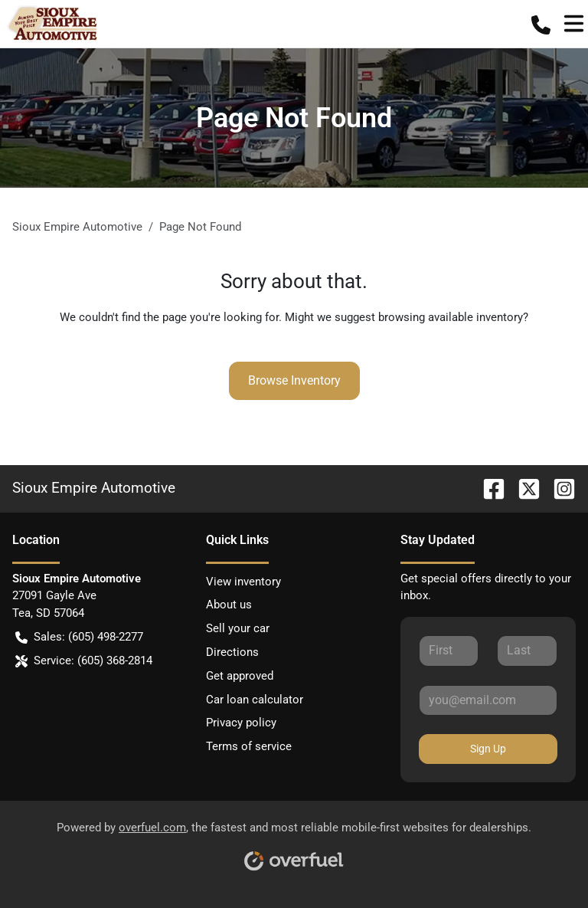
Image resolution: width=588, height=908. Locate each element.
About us (229, 605)
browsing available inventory (451, 317)
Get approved (240, 676)
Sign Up (488, 749)
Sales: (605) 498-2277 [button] (79, 637)
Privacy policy (241, 723)
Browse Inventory (294, 380)
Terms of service (249, 746)
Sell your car (238, 628)
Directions (232, 652)
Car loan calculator (255, 700)
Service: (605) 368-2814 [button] (84, 661)
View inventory (243, 582)
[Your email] (488, 700)
